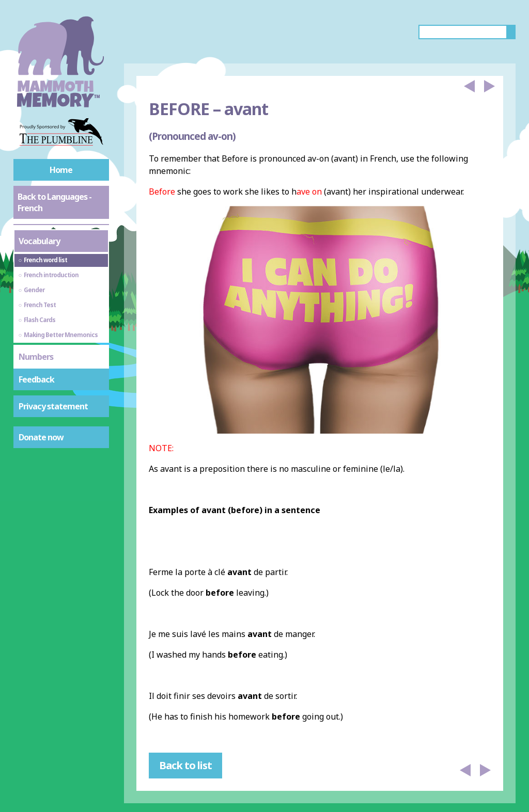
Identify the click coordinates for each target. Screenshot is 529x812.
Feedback (36, 379)
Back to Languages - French (55, 202)
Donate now (41, 437)
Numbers (36, 357)
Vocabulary (39, 241)
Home (61, 170)
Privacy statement (53, 406)
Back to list (185, 765)
